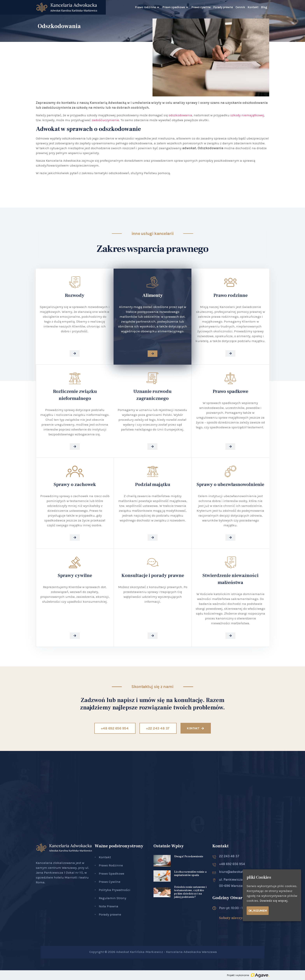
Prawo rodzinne (147, 7)
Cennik (240, 7)
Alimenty (153, 295)
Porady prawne (223, 7)
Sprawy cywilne (75, 576)
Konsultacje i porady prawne (153, 576)
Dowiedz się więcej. (274, 901)
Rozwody (75, 295)
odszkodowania (180, 115)
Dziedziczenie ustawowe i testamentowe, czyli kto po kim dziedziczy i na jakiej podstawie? (190, 892)
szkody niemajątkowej (247, 115)
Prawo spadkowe (176, 7)
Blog (264, 7)
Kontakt (253, 7)
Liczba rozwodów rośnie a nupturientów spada (190, 874)
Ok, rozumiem (258, 911)
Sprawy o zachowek (75, 485)
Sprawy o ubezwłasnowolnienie (230, 485)
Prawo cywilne (201, 7)
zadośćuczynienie (105, 120)
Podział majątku (153, 485)
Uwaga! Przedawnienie (189, 857)
